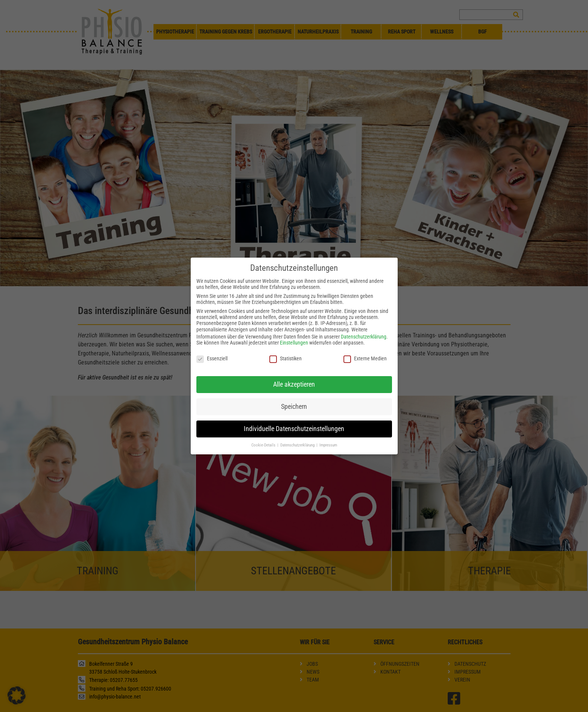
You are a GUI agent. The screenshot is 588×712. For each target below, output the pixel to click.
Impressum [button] (328, 435)
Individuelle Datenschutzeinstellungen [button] (294, 418)
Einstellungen (294, 332)
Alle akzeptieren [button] (294, 374)
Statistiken (286, 348)
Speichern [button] (294, 396)
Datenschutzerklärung (364, 326)
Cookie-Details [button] (264, 435)
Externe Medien (365, 348)
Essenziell (212, 348)
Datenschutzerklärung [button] (298, 435)
